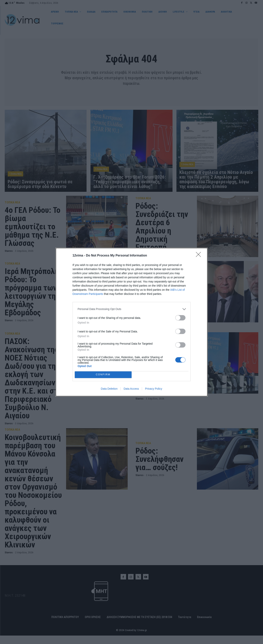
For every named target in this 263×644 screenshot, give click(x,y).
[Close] (200, 256)
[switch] (180, 318)
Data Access (131, 389)
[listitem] (132, 309)
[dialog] (132, 322)
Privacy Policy (154, 389)
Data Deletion (109, 389)
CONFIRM (103, 375)
